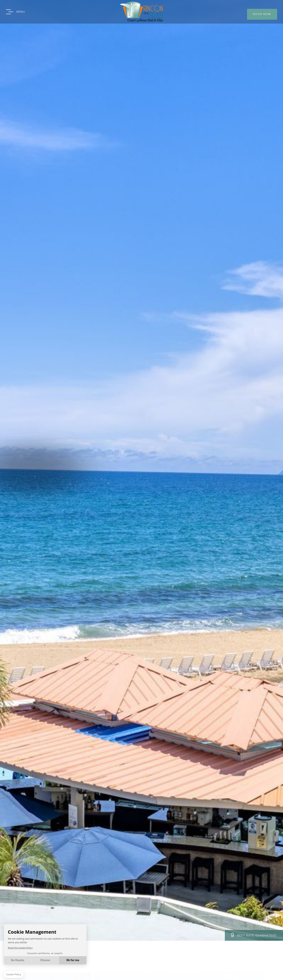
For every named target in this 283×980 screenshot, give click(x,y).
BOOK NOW (262, 14)
